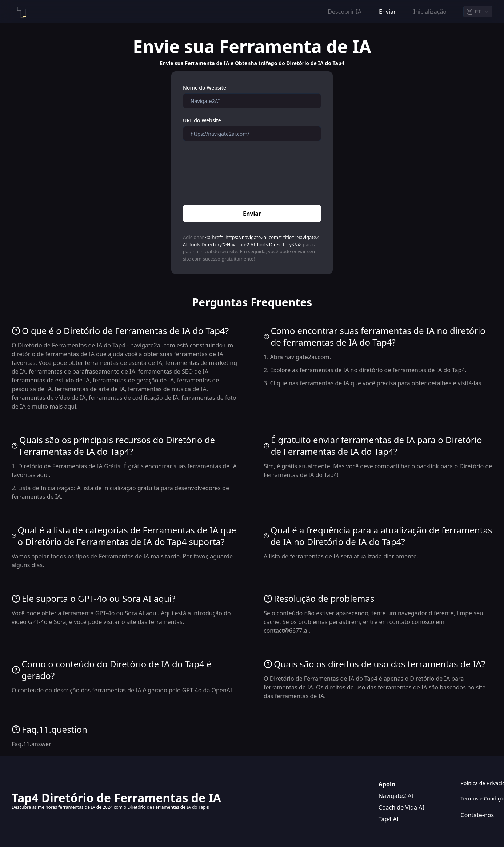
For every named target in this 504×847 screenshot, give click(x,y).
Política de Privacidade (477, 783)
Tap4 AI (389, 819)
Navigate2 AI (396, 796)
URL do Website (202, 120)
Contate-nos (477, 815)
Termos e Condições (477, 798)
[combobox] (478, 12)
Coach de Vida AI (401, 807)
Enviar (252, 214)
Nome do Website (205, 88)
